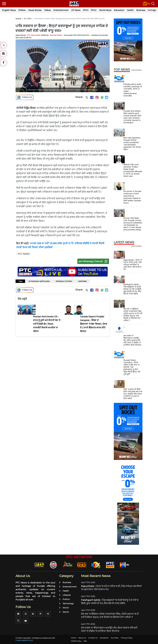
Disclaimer (104, 638)
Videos (47, 10)
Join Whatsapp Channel (94, 261)
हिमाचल (94, 10)
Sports (64, 612)
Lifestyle (65, 595)
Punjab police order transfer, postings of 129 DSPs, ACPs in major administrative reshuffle (133, 90)
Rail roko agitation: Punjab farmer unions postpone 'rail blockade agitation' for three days (132, 143)
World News (105, 10)
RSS (85, 641)
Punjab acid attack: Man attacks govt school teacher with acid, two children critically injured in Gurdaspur (132, 117)
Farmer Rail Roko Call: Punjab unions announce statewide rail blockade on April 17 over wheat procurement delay (133, 224)
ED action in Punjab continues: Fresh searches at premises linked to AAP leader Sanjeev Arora (132, 197)
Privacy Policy (127, 638)
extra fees (82, 281)
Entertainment (61, 10)
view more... (137, 70)
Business (141, 10)
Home (18, 19)
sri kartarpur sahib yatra (39, 281)
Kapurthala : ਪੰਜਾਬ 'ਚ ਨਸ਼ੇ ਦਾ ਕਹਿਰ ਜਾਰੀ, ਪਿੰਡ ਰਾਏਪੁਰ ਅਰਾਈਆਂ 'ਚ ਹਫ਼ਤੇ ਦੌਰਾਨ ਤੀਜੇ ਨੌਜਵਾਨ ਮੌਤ (133, 264)
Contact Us (93, 638)
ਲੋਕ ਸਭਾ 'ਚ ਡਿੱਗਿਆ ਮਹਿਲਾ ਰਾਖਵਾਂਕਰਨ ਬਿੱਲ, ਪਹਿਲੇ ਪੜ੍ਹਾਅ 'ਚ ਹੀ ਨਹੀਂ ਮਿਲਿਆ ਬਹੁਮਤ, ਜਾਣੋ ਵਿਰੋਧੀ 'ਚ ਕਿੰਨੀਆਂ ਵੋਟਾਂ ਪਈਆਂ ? (133, 315)
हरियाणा (86, 10)
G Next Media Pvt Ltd (24, 640)
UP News (76, 10)
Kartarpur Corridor (64, 281)
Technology (66, 603)
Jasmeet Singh (56, 35)
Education (119, 10)
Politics (22, 10)
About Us (82, 638)
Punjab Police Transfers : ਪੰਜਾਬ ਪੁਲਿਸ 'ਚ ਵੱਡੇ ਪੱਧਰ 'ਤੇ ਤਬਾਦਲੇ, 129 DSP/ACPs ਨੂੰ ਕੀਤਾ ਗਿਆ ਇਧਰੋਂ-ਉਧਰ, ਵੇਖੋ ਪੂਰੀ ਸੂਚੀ (132, 367)
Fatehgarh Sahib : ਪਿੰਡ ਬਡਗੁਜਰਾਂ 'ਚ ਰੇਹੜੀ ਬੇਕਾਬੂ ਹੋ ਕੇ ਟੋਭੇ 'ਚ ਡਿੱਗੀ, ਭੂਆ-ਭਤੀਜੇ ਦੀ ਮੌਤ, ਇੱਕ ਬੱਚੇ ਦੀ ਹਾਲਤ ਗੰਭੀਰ (133, 289)
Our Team (115, 638)
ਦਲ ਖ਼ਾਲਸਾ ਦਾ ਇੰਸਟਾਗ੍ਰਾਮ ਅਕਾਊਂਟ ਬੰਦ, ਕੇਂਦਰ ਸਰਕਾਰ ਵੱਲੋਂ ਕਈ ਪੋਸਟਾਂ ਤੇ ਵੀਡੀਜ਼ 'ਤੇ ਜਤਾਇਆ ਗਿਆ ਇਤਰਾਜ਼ (132, 340)
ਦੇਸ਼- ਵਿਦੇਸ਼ (28, 19)
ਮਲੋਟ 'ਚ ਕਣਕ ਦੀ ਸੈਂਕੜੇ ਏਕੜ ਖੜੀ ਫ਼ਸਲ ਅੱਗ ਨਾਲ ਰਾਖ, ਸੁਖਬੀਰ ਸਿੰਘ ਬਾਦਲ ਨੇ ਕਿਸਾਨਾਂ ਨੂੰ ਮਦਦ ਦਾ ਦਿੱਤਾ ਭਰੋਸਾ (133, 394)
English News (9, 10)
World (64, 608)
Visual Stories (35, 10)
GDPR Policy (76, 641)
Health (130, 10)
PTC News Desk (33, 35)
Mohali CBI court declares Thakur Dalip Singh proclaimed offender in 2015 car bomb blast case (133, 170)
